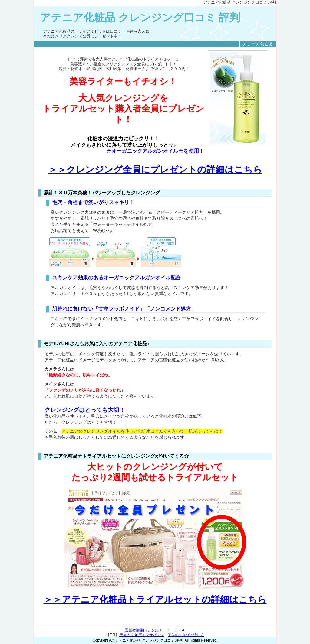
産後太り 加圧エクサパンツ (142, 635)
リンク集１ (153, 630)
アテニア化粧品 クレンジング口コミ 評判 (140, 18)
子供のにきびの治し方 (186, 635)
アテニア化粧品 (258, 44)
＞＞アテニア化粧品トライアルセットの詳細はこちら (155, 599)
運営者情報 (134, 630)
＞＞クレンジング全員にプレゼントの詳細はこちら (155, 169)
